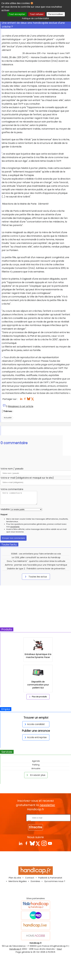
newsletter (47, 805)
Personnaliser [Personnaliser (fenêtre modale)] (56, 14)
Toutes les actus (35, 577)
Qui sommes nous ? (55, 881)
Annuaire (36, 768)
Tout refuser (37, 14)
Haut (59, 949)
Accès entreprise (35, 737)
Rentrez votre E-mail (14, 818)
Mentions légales (18, 881)
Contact (30, 878)
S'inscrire (35, 827)
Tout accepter (17, 14)
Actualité (8, 418)
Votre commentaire (12, 489)
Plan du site (15, 878)
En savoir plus (35, 775)
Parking (36, 765)
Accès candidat (34, 724)
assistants (15, 527)
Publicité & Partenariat (50, 878)
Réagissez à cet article (21, 406)
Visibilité (5, 509)
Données (35, 881)
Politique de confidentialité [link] (35, 18)
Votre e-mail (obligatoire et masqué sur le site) (27, 478)
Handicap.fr (15, 949)
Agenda (36, 761)
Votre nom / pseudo (12, 469)
